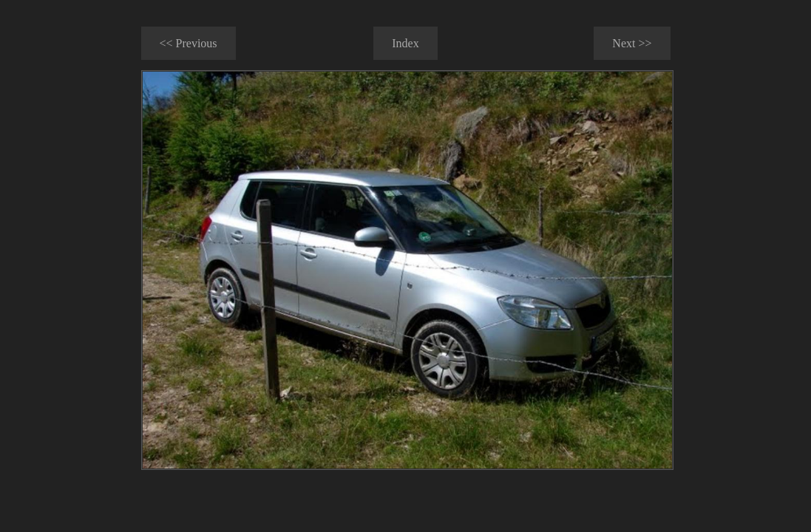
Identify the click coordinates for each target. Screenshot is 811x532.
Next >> (632, 43)
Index (405, 43)
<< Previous (189, 43)
